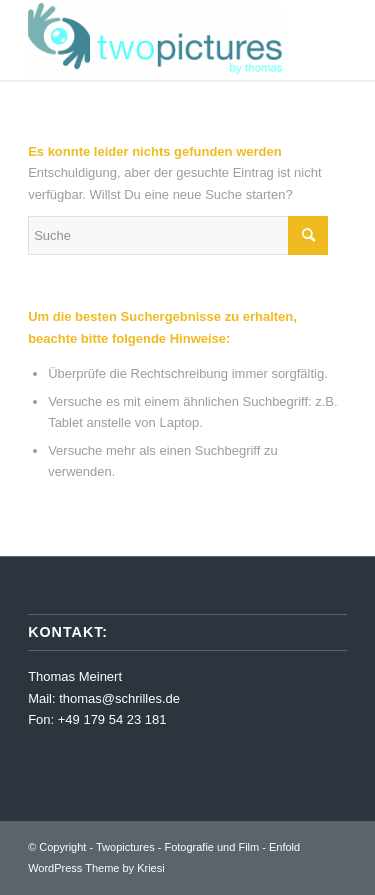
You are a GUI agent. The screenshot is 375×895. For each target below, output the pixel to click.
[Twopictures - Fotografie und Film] (155, 40)
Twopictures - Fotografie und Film (177, 847)
